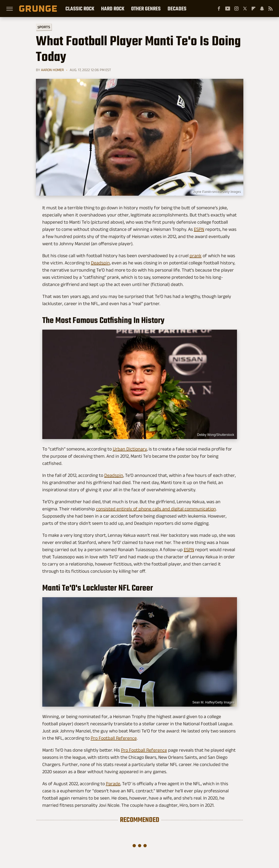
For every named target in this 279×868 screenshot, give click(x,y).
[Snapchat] (262, 9)
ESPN (199, 229)
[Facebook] (219, 9)
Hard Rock (113, 9)
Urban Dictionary (130, 449)
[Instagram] (236, 9)
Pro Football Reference (114, 738)
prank (196, 256)
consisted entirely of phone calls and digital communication (156, 509)
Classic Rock (80, 9)
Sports (43, 27)
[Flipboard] (253, 9)
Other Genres (146, 9)
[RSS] (270, 9)
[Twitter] (245, 9)
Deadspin (100, 263)
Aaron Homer (52, 70)
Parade (113, 784)
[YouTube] (228, 9)
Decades (177, 9)
